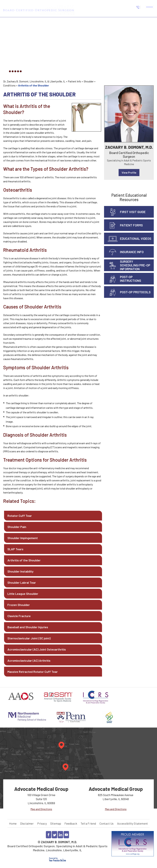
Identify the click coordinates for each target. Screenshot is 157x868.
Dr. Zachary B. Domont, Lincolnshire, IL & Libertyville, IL (34, 81)
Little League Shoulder (23, 594)
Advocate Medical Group (41, 789)
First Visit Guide (133, 212)
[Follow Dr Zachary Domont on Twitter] (54, 835)
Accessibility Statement (133, 823)
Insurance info (132, 252)
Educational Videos (136, 238)
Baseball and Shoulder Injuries (28, 627)
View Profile (129, 172)
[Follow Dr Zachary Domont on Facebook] (49, 835)
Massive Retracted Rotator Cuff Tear (33, 672)
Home (13, 823)
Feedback (71, 823)
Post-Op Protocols (135, 292)
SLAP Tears (15, 549)
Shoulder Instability (20, 571)
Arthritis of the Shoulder (24, 560)
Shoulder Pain (17, 527)
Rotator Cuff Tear (20, 516)
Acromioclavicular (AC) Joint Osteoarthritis (37, 649)
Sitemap (56, 823)
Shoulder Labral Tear (22, 582)
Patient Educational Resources (129, 197)
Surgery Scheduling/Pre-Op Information (135, 265)
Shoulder (89, 81)
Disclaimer (27, 823)
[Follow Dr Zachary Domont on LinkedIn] (60, 835)
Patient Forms (131, 225)
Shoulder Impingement (23, 538)
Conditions (9, 85)
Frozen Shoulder (19, 605)
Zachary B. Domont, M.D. (129, 147)
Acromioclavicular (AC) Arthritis (29, 660)
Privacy (42, 823)
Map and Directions (41, 809)
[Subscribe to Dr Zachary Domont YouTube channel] (66, 835)
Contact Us (107, 823)
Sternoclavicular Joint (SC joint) (29, 638)
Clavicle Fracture (19, 616)
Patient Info (75, 81)
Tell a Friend (88, 823)
